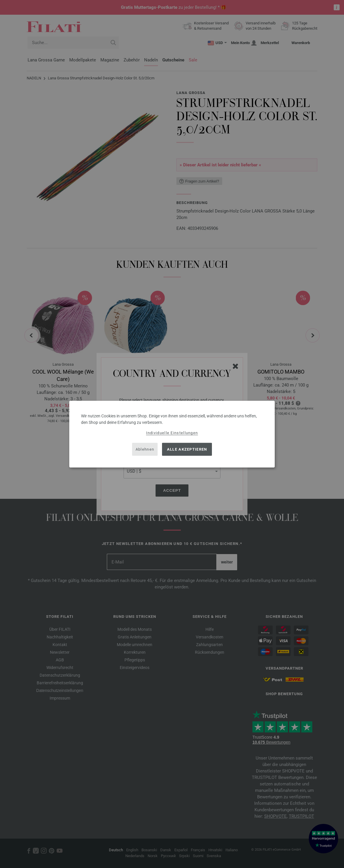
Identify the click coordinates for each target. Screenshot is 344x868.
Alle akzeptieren (187, 449)
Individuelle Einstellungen (172, 433)
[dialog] (172, 434)
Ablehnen (145, 449)
